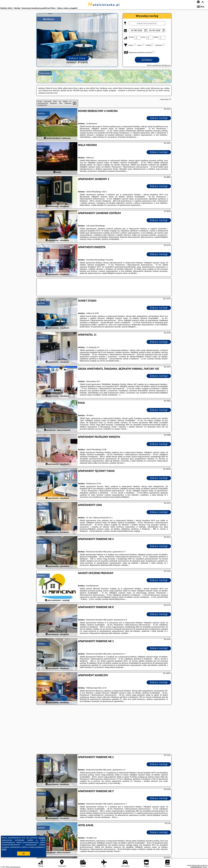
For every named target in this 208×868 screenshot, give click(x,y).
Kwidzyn (41, 113)
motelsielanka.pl (104, 5)
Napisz (205, 867)
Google (42, 838)
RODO (4, 849)
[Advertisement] (104, 730)
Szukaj (147, 60)
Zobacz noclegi (159, 118)
